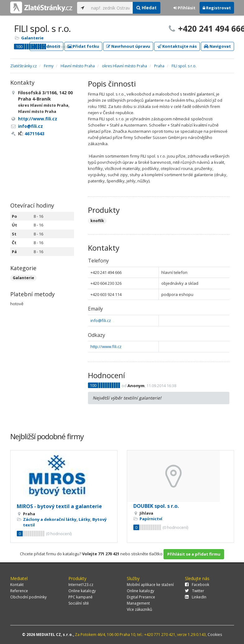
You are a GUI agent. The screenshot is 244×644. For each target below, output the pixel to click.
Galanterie (32, 38)
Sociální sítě (79, 603)
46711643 (35, 134)
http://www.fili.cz (106, 347)
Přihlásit (184, 8)
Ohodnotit (46, 46)
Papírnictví (151, 519)
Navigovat (217, 46)
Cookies (215, 635)
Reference (19, 591)
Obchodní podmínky (28, 597)
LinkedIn (196, 597)
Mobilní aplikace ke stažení (150, 585)
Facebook (197, 585)
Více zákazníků (139, 609)
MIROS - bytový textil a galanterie (59, 506)
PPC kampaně (81, 597)
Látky (84, 519)
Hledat (147, 8)
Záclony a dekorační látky (50, 519)
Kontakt (17, 585)
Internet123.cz (81, 585)
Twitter (195, 591)
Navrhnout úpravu (128, 46)
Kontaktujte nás (177, 46)
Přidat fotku (83, 46)
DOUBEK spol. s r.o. (156, 506)
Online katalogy (82, 591)
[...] (110, 8)
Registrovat (217, 8)
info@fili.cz (101, 320)
